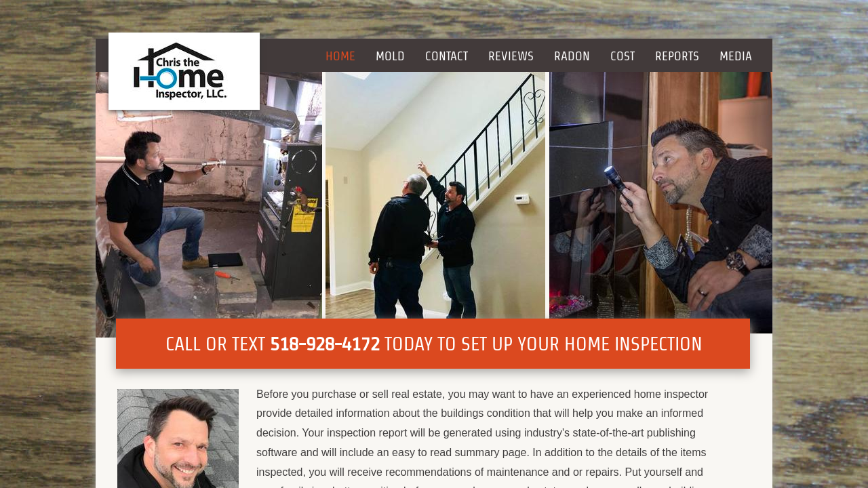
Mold (390, 56)
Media (736, 56)
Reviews (511, 56)
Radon (572, 56)
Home (340, 56)
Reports (677, 56)
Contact (447, 56)
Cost (623, 56)
